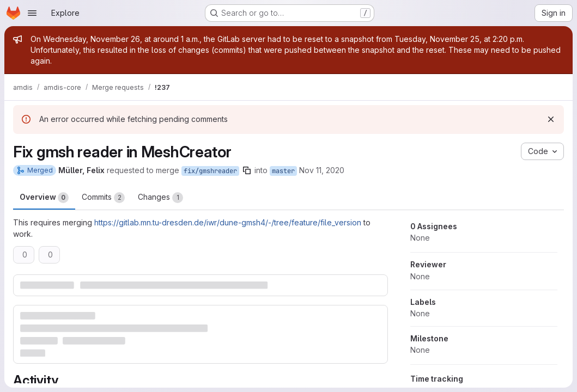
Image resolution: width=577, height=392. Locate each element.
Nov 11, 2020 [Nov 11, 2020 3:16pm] (322, 170)
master (283, 171)
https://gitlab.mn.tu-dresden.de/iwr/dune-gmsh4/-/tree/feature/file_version (228, 222)
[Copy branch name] (247, 170)
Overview (44, 198)
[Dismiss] (551, 119)
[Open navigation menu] (32, 13)
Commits (103, 198)
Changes (160, 198)
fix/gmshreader (210, 171)
